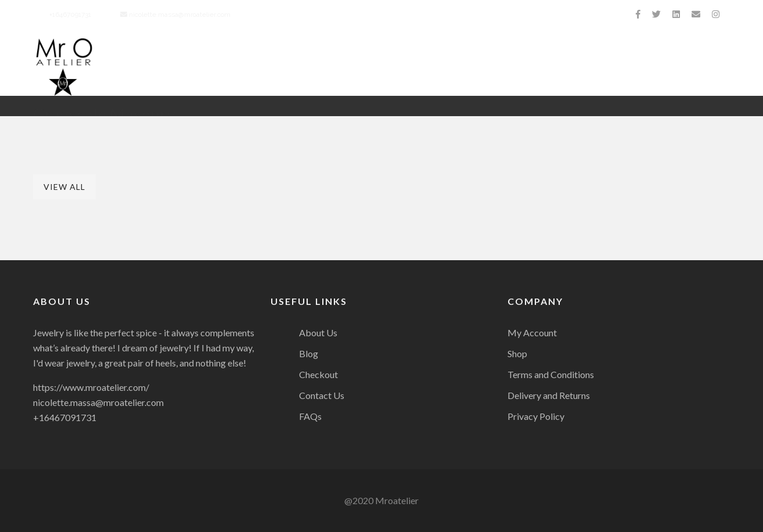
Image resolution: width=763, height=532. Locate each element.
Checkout (318, 374)
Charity (496, 67)
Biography (344, 67)
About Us (271, 67)
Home (211, 67)
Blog (309, 353)
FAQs (310, 416)
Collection (424, 67)
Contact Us (700, 67)
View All (64, 187)
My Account (532, 332)
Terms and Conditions (551, 374)
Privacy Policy (536, 416)
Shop (517, 353)
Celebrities (619, 67)
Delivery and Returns (549, 395)
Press (554, 67)
